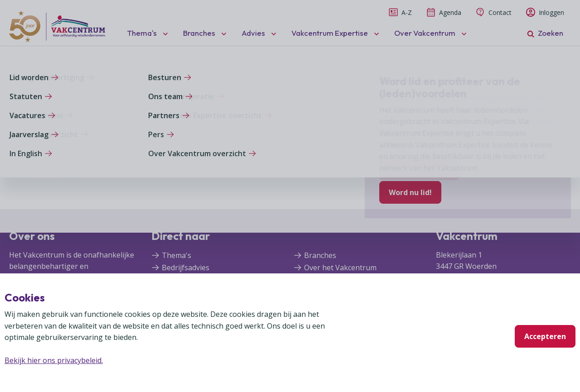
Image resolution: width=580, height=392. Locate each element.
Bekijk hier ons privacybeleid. (54, 360)
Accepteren (545, 336)
